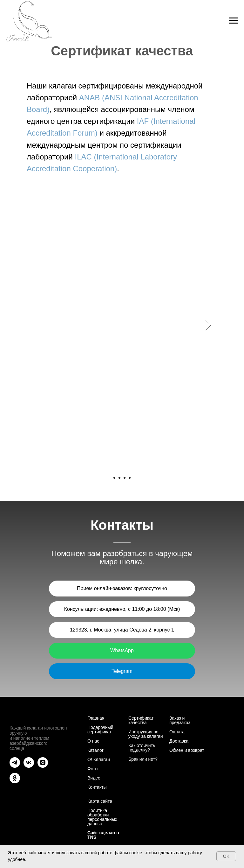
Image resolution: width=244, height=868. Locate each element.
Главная (96, 718)
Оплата (177, 732)
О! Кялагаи (99, 759)
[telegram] (15, 766)
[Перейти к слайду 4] (130, 478)
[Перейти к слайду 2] (119, 478)
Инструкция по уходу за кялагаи (146, 734)
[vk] (29, 766)
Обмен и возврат (187, 750)
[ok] (15, 782)
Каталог (95, 750)
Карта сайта (100, 801)
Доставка (179, 741)
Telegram (122, 671)
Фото (92, 769)
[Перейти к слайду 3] (125, 478)
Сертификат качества (141, 720)
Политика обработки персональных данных (102, 817)
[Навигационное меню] (233, 21)
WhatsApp (122, 650)
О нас (93, 741)
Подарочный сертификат (100, 730)
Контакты (97, 787)
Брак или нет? (143, 759)
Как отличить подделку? (142, 748)
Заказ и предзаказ (180, 720)
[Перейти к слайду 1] (114, 478)
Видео (94, 778)
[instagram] (43, 766)
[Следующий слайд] (208, 325)
